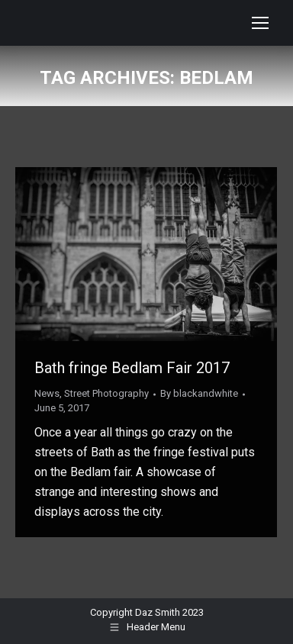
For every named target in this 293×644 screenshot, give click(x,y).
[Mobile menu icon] (260, 23)
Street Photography (106, 393)
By (199, 393)
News (47, 393)
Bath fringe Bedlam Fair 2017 (132, 368)
